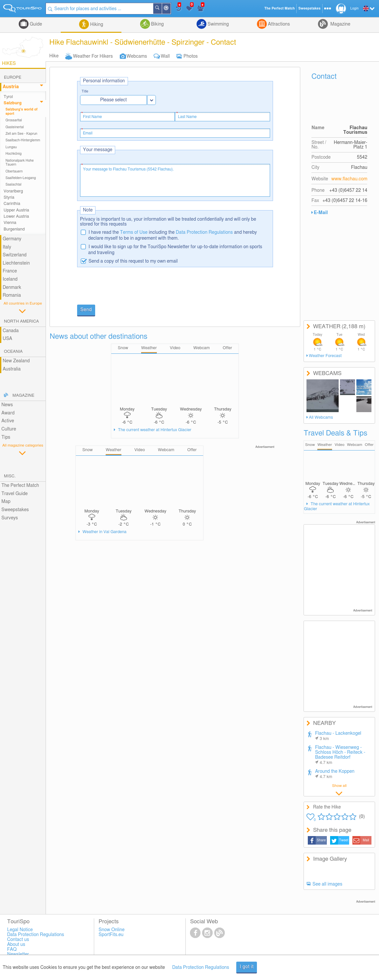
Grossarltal (14, 120)
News (7, 405)
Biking (157, 24)
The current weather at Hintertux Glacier (154, 430)
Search (161, 9)
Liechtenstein (16, 263)
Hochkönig (14, 154)
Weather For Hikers (93, 56)
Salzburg (13, 103)
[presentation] (127, 287)
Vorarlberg (13, 191)
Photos (190, 56)
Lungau (11, 147)
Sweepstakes (15, 510)
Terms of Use (134, 232)
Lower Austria (16, 217)
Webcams (137, 56)
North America (21, 321)
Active (8, 421)
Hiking (96, 25)
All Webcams (321, 418)
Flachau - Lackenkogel (338, 736)
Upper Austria (16, 210)
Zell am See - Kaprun (21, 134)
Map (6, 502)
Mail (366, 840)
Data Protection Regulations (204, 232)
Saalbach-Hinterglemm (23, 140)
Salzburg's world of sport (22, 111)
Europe (13, 78)
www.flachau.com (349, 179)
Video (340, 445)
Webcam (354, 445)
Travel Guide (14, 494)
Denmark (12, 288)
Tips (6, 437)
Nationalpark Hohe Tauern (20, 163)
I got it (247, 967)
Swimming (218, 24)
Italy (7, 247)
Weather (325, 445)
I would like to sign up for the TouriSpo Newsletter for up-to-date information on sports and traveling (175, 250)
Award (8, 413)
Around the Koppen (335, 774)
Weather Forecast (325, 356)
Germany (12, 239)
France (10, 271)
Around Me (170, 9)
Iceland (10, 279)
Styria (9, 198)
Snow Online (112, 930)
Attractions (278, 24)
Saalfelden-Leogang (21, 178)
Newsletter (18, 954)
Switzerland (15, 255)
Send (86, 310)
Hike (54, 56)
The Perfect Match (20, 486)
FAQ (12, 950)
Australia (12, 369)
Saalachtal (14, 185)
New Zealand (16, 361)
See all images (327, 884)
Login (355, 9)
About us (16, 945)
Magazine (340, 24)
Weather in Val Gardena (104, 532)
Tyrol (8, 97)
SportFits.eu (111, 935)
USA (7, 339)
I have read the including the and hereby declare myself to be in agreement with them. (173, 235)
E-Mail (321, 213)
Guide (35, 24)
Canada (11, 331)
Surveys (10, 518)
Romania (12, 295)
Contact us (18, 940)
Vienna (10, 223)
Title (85, 92)
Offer (369, 445)
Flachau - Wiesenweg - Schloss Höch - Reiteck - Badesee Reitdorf (340, 755)
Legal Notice (20, 930)
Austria (11, 87)
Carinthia (12, 204)
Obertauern (14, 171)
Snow (310, 445)
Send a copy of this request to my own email (133, 261)
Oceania (13, 352)
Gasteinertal (15, 127)
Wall (165, 56)
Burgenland (14, 229)
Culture (9, 429)
